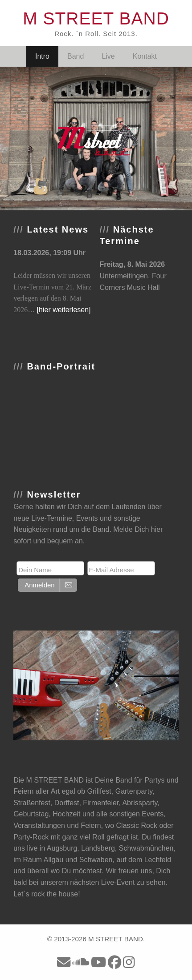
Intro (42, 56)
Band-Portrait (61, 366)
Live (108, 56)
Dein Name (35, 570)
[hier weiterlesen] (64, 310)
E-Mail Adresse (112, 570)
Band (76, 56)
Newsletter (54, 494)
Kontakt (145, 56)
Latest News (58, 229)
